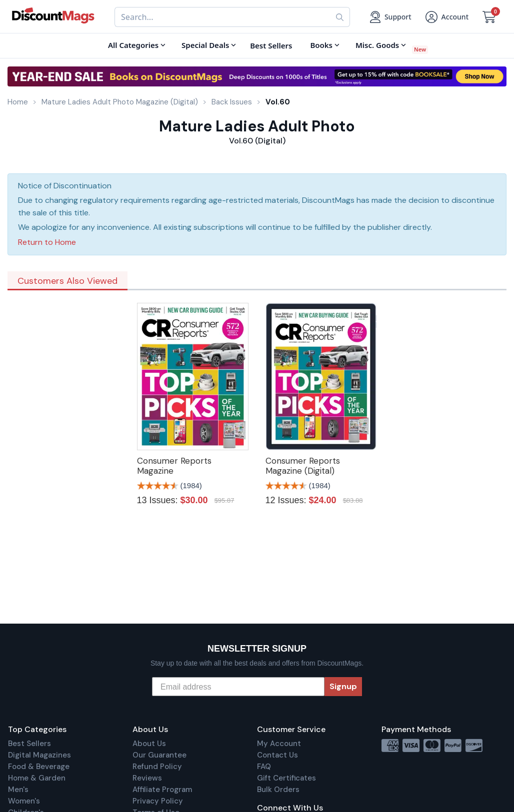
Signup (343, 686)
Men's (18, 790)
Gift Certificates (286, 778)
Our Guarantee (159, 755)
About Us (149, 744)
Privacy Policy (158, 801)
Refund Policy (157, 767)
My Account (279, 744)
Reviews (147, 778)
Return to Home (47, 242)
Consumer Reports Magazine (174, 466)
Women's (24, 801)
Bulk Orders (278, 790)
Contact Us (277, 755)
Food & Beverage (39, 767)
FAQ (264, 767)
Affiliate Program (162, 790)
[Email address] (238, 687)
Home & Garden (37, 778)
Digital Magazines (39, 755)
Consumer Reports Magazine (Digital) (303, 466)
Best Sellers (29, 744)
